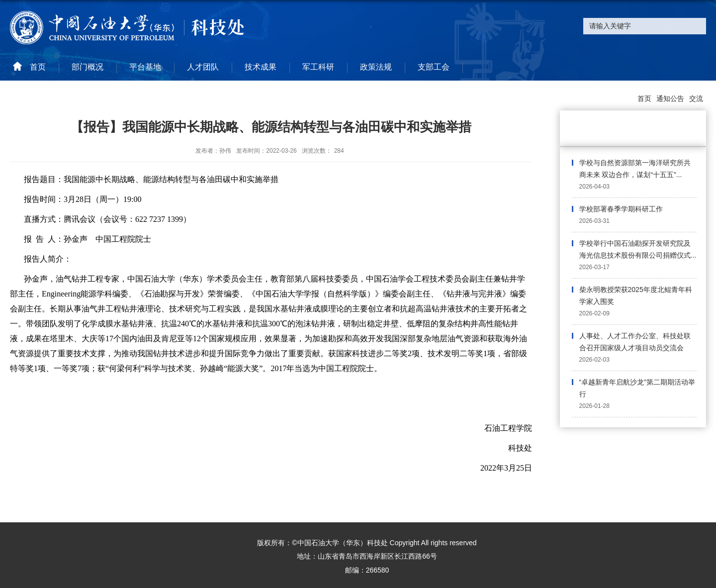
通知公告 (670, 98)
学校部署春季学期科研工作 (621, 209)
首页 (644, 98)
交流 (696, 98)
